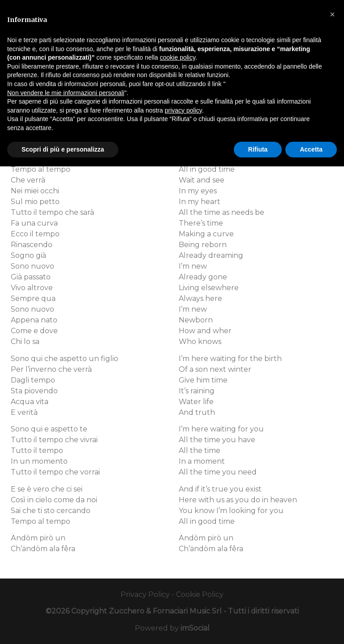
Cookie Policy (200, 594)
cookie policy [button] (178, 57)
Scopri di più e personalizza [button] (63, 149)
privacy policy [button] (183, 110)
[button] (332, 14)
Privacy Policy (145, 594)
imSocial (195, 628)
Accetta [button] (311, 149)
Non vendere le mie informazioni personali (66, 93)
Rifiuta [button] (258, 149)
